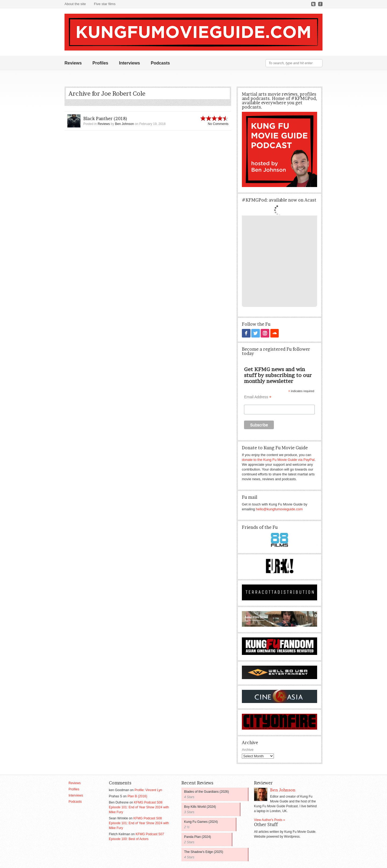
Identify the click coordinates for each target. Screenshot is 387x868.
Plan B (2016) (137, 796)
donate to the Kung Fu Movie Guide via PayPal (278, 459)
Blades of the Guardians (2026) (207, 791)
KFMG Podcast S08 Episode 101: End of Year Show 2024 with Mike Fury (139, 807)
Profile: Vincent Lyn (148, 790)
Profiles (100, 63)
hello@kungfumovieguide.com (279, 509)
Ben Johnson (124, 124)
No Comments (218, 124)
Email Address (258, 397)
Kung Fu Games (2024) (201, 822)
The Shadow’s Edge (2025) (204, 852)
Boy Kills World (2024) (200, 806)
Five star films (105, 4)
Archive (248, 749)
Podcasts (160, 63)
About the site (75, 4)
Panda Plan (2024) (198, 837)
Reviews (73, 63)
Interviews (130, 63)
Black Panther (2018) (105, 119)
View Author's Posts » (269, 820)
